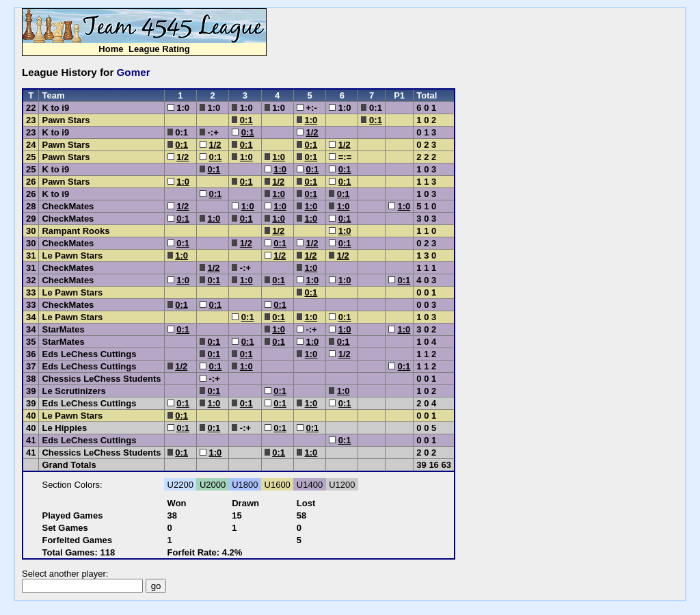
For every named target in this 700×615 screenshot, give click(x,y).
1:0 (311, 120)
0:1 (246, 120)
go (156, 586)
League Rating (159, 49)
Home (111, 49)
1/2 (312, 132)
